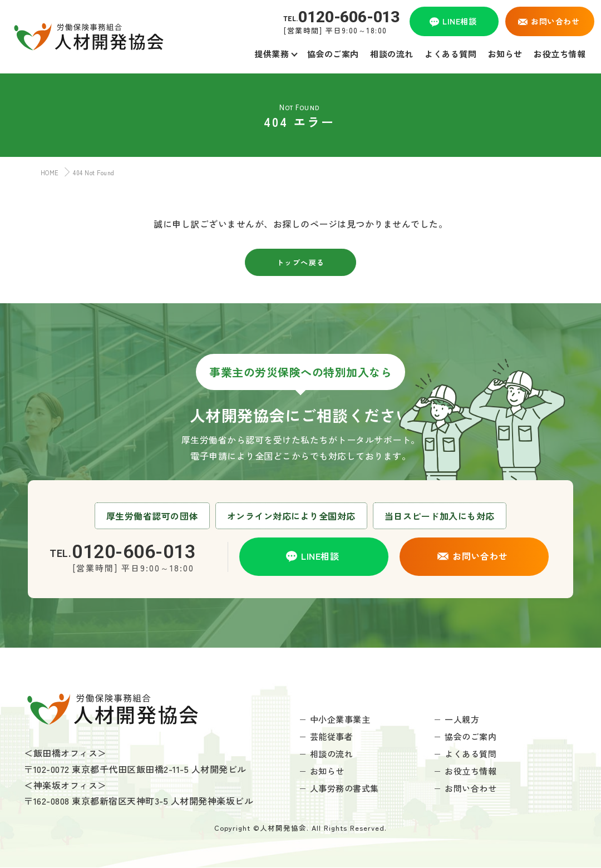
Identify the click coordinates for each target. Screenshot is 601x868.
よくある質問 (471, 754)
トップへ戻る (301, 262)
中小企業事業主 (340, 719)
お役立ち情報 (471, 771)
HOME (47, 172)
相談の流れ (332, 754)
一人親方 (462, 719)
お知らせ (327, 771)
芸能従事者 (332, 736)
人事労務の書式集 (344, 788)
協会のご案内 (471, 736)
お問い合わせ (471, 788)
